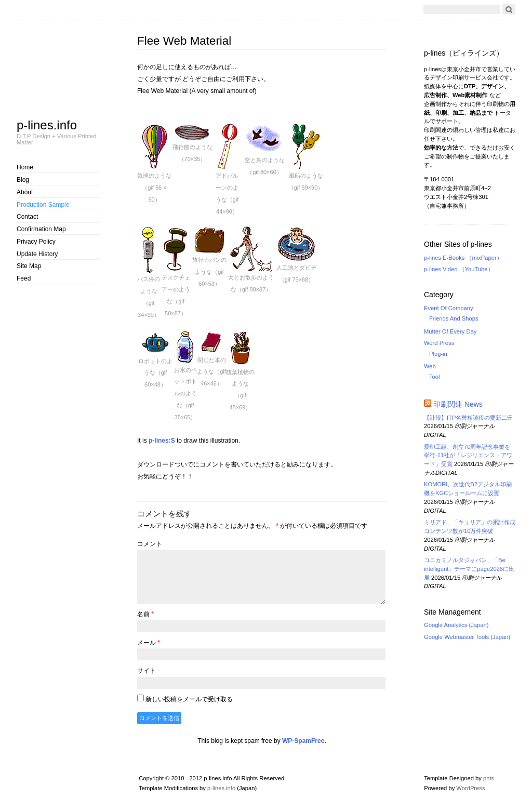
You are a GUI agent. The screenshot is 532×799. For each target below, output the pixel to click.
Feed (24, 278)
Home (25, 167)
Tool (435, 377)
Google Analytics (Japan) (456, 625)
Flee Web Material (184, 41)
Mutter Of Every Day (450, 331)
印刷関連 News (458, 404)
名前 (145, 614)
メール (149, 643)
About (25, 192)
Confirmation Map (41, 229)
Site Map (29, 266)
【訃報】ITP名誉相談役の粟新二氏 (471, 418)
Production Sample (43, 205)
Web (430, 366)
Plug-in (438, 354)
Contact (27, 217)
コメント (150, 544)
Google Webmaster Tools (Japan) (467, 637)
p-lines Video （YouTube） (459, 269)
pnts (489, 778)
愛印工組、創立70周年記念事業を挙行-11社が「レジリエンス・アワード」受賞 (468, 456)
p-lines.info (47, 125)
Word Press (439, 343)
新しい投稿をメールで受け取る (189, 699)
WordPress (470, 788)
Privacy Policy (36, 242)
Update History (37, 254)
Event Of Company (449, 308)
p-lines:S (162, 441)
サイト (147, 671)
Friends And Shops (454, 318)
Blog (23, 180)
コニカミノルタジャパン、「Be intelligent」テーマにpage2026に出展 (469, 569)
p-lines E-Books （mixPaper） (463, 258)
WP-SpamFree (303, 741)
